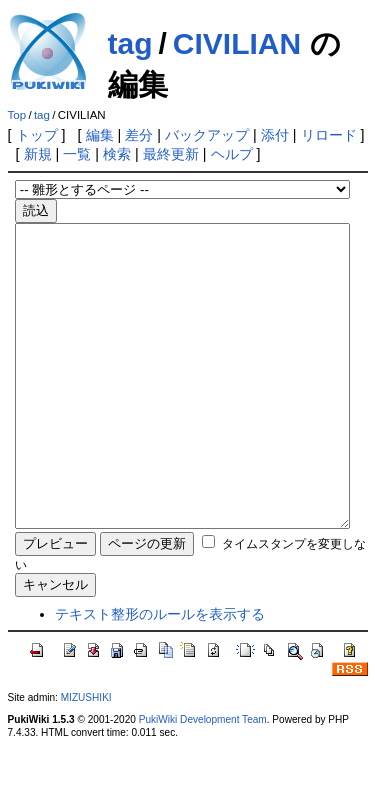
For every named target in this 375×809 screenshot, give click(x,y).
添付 (275, 135)
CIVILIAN (237, 43)
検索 (117, 154)
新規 (38, 154)
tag (130, 43)
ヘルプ (232, 154)
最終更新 (171, 154)
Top (17, 115)
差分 (139, 135)
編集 (100, 135)
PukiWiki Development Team (203, 779)
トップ (37, 135)
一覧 (77, 154)
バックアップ (207, 135)
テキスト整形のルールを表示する (160, 674)
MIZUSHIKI (86, 757)
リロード (329, 135)
